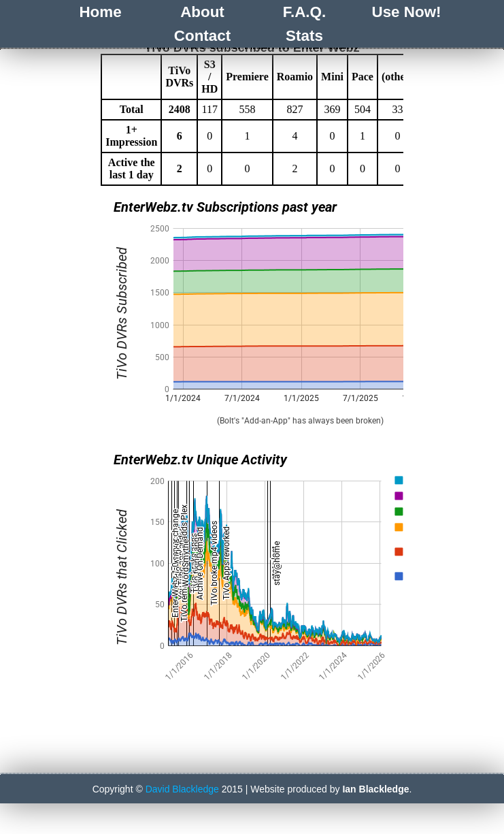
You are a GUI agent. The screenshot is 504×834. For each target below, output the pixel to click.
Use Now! (406, 12)
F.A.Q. (304, 12)
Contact (202, 36)
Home (100, 12)
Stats (304, 36)
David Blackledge (182, 758)
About (202, 12)
